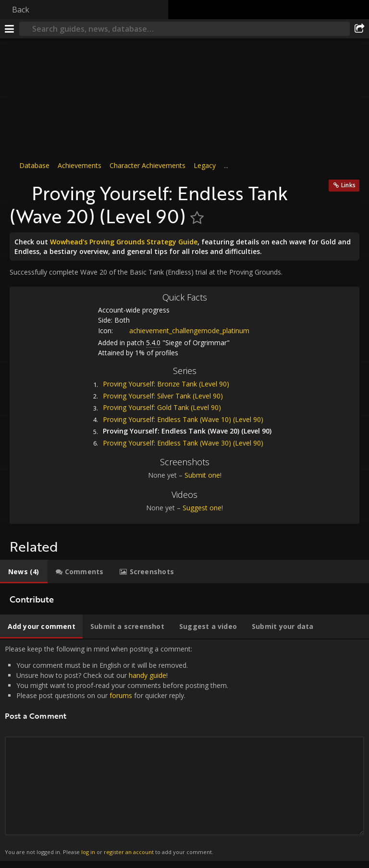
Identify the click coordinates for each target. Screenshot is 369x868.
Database (34, 165)
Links (348, 185)
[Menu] (10, 29)
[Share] (359, 29)
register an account (129, 852)
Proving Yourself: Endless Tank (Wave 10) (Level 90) (183, 419)
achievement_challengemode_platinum (182, 331)
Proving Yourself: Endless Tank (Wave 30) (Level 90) (183, 443)
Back (21, 10)
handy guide (148, 675)
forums (121, 695)
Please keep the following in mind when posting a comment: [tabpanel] (184, 750)
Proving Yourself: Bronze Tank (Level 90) (166, 384)
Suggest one (202, 508)
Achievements (80, 165)
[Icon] (18, 188)
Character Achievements (148, 165)
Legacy (205, 165)
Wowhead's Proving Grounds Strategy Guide (124, 242)
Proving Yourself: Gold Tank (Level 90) (162, 407)
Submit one (202, 475)
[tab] (24, 572)
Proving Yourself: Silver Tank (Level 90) (163, 396)
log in (88, 852)
